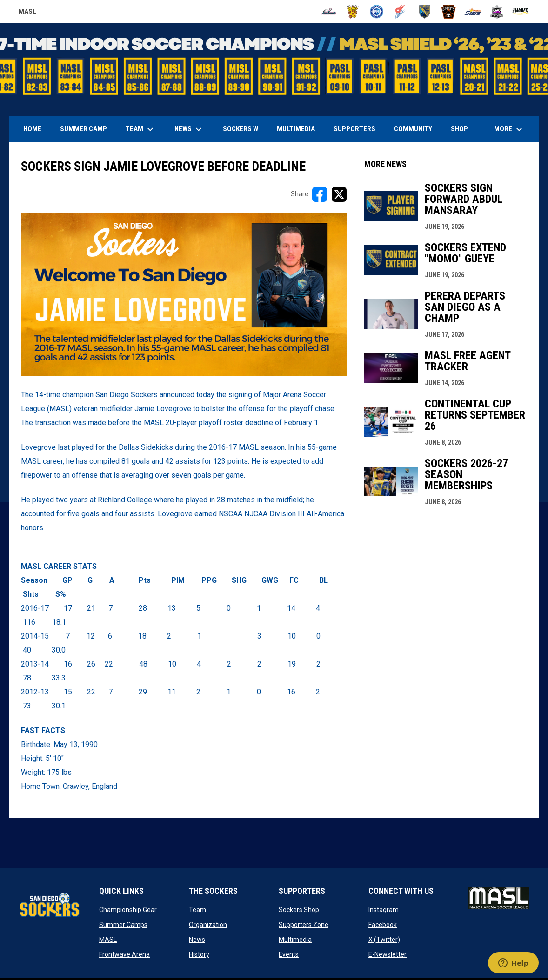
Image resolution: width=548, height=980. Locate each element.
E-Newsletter (388, 954)
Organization (208, 925)
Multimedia (295, 940)
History (199, 954)
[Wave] (521, 12)
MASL (108, 940)
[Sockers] (425, 12)
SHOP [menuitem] (463, 129)
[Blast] (353, 12)
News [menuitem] (189, 129)
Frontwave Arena (124, 954)
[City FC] (377, 12)
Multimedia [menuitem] (296, 129)
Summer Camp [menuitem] (84, 129)
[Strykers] (497, 12)
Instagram (384, 910)
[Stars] (473, 12)
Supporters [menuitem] (354, 129)
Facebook (383, 925)
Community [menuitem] (413, 129)
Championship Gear (128, 910)
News (197, 940)
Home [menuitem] (32, 129)
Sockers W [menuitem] (241, 129)
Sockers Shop (299, 910)
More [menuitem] (509, 129)
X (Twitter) (384, 940)
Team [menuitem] (141, 129)
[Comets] (401, 12)
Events (289, 954)
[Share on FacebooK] (320, 194)
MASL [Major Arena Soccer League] (27, 13)
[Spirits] (449, 12)
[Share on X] (339, 194)
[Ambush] (329, 12)
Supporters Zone (304, 925)
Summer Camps (123, 925)
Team (197, 910)
